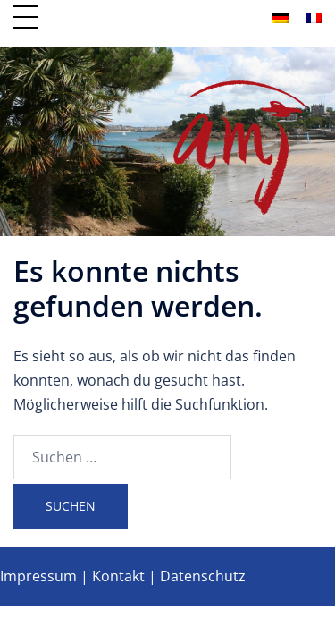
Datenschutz (203, 576)
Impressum (38, 576)
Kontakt (118, 576)
